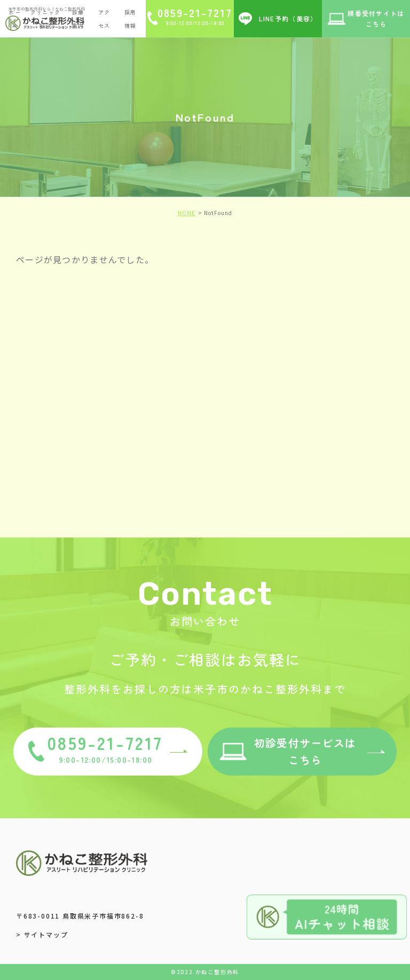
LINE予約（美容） (288, 18)
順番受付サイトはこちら (376, 18)
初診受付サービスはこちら (305, 751)
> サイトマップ (42, 934)
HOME (187, 213)
